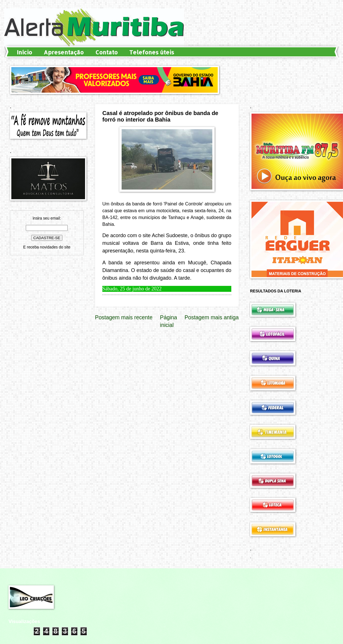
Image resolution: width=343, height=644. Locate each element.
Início (24, 52)
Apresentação (64, 52)
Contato (106, 52)
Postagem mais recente (124, 317)
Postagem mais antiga (212, 317)
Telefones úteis (152, 52)
